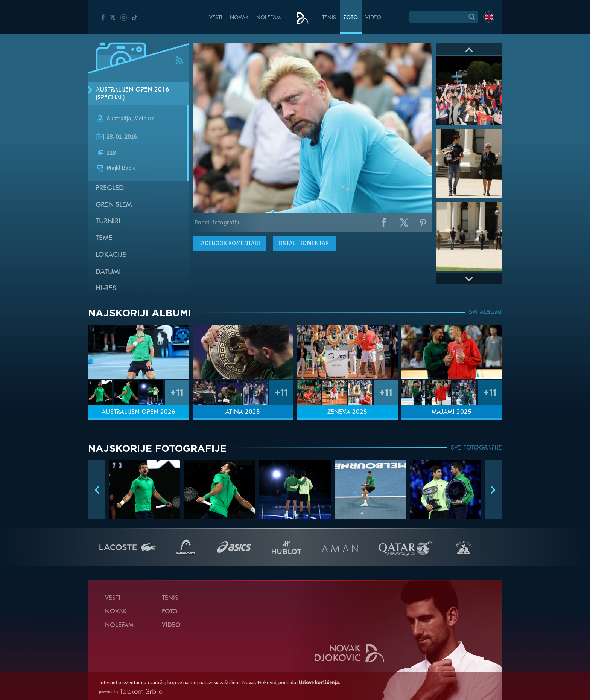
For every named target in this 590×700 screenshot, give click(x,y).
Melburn (144, 119)
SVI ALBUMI (485, 313)
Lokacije (111, 255)
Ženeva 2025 (347, 412)
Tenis (329, 18)
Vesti (216, 18)
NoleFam (268, 18)
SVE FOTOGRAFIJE (476, 448)
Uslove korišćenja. (319, 682)
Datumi (108, 272)
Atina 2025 (243, 412)
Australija (119, 119)
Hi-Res (106, 289)
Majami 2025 (452, 412)
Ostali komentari (305, 243)
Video (373, 18)
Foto (351, 18)
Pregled (110, 188)
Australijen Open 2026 (138, 412)
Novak (239, 18)
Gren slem (114, 205)
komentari (229, 243)
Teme (104, 239)
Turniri (108, 222)
